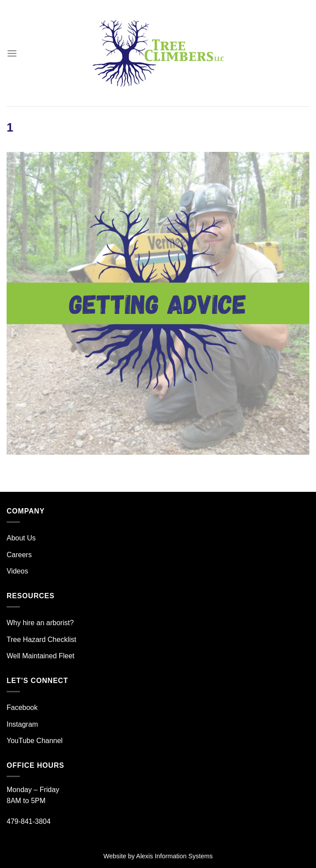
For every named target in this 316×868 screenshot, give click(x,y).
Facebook (22, 708)
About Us (21, 538)
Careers (19, 555)
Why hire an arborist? (40, 623)
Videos (17, 571)
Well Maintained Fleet (41, 656)
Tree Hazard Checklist (41, 640)
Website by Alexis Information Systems (158, 856)
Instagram (22, 724)
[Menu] (12, 53)
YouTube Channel (35, 741)
